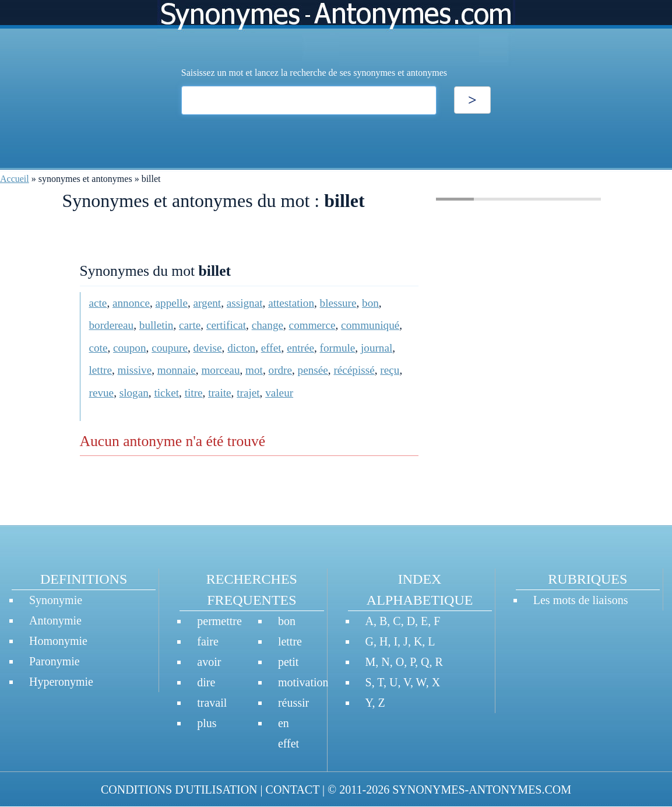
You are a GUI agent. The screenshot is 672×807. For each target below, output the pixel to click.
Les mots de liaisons (581, 600)
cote (98, 348)
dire (206, 682)
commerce (312, 325)
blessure (338, 303)
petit (288, 662)
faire (208, 641)
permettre (219, 621)
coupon (130, 348)
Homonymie (58, 641)
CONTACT (293, 790)
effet (271, 348)
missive (135, 370)
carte (190, 325)
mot (254, 370)
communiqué (370, 325)
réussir (293, 703)
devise (208, 348)
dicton (241, 348)
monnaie (177, 370)
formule (338, 348)
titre (194, 393)
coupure (170, 348)
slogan (134, 393)
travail (212, 703)
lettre (101, 370)
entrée (300, 348)
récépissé (354, 370)
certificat (226, 325)
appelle (172, 303)
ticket (166, 393)
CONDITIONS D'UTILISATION (179, 790)
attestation (291, 303)
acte (98, 303)
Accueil (15, 179)
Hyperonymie (61, 682)
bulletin (156, 325)
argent (207, 303)
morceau (220, 370)
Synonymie (56, 600)
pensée (313, 370)
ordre (280, 370)
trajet (248, 393)
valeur (279, 393)
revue (102, 393)
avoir (209, 662)
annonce (131, 303)
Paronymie (54, 661)
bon (370, 303)
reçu (390, 370)
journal (377, 348)
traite (219, 393)
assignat (245, 303)
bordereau (112, 325)
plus (207, 723)
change (268, 325)
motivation (303, 682)
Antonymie (55, 620)
